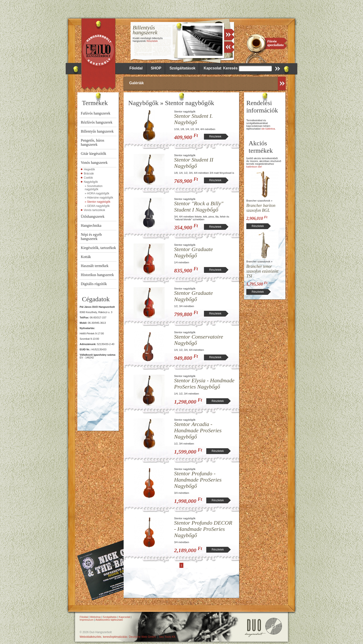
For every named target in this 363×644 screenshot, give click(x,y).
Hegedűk (89, 169)
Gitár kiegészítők (94, 154)
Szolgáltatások (182, 68)
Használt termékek (95, 266)
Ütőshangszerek (93, 216)
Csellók (88, 178)
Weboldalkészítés (91, 637)
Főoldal (136, 68)
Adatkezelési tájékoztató (109, 620)
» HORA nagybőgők (97, 193)
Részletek (152, 41)
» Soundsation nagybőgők (94, 188)
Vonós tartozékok (94, 210)
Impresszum (87, 620)
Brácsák (89, 174)
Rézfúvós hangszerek (97, 122)
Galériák (136, 83)
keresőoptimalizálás (115, 637)
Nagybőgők (91, 182)
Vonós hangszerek (94, 163)
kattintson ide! (254, 167)
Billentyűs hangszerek (97, 131)
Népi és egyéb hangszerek (91, 237)
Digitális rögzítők (94, 284)
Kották (86, 257)
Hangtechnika (91, 226)
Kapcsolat (213, 68)
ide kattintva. (269, 129)
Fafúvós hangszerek (96, 113)
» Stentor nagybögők (98, 202)
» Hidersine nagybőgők (99, 198)
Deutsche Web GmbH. (143, 637)
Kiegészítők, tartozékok (98, 248)
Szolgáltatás (110, 617)
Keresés (230, 68)
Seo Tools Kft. (167, 637)
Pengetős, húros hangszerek (92, 142)
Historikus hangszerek (97, 275)
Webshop (95, 617)
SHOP (156, 68)
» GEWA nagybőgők (97, 206)
